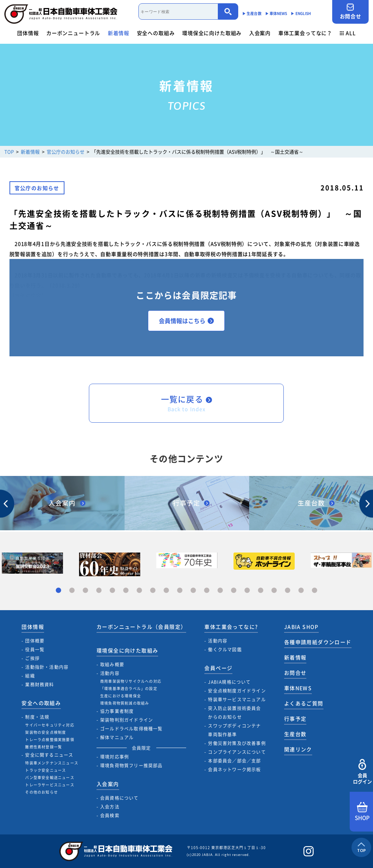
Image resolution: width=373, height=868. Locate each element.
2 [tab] (72, 591)
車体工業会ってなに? (231, 627)
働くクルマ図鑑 (225, 650)
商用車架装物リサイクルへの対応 (131, 681)
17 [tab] (274, 591)
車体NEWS (298, 688)
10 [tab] (180, 591)
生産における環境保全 (121, 696)
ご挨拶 (32, 658)
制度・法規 (37, 717)
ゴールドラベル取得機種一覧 (131, 729)
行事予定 (295, 718)
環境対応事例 (115, 757)
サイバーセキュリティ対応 (50, 725)
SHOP (362, 812)
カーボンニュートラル (73, 33)
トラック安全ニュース (46, 770)
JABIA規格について (229, 682)
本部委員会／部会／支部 (234, 761)
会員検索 (110, 815)
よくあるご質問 (304, 703)
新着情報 (119, 33)
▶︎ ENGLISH (301, 13)
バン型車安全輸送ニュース (50, 777)
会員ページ (218, 668)
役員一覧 (35, 650)
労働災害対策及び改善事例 (237, 743)
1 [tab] (58, 591)
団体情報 (28, 33)
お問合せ (350, 11)
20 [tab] (315, 591)
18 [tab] (288, 591)
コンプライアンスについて (237, 752)
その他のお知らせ (42, 792)
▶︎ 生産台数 (252, 13)
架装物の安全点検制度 (46, 732)
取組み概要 (112, 664)
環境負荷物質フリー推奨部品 (131, 766)
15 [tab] (247, 591)
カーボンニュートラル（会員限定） (141, 627)
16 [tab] (261, 591)
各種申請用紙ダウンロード (318, 642)
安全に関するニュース (49, 755)
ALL (348, 33)
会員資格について (119, 798)
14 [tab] (234, 591)
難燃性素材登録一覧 (44, 747)
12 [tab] (207, 591)
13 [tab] (220, 591)
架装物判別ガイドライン (127, 720)
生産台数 (295, 734)
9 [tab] (166, 591)
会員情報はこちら (186, 321)
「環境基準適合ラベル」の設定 (129, 688)
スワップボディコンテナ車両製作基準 (234, 730)
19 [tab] (301, 591)
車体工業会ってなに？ (305, 33)
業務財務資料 (40, 685)
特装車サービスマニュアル (237, 700)
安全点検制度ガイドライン (237, 691)
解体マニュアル (117, 737)
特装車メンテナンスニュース (52, 763)
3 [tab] (85, 591)
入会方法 (110, 807)
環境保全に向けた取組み (212, 33)
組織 (30, 676)
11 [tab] (193, 591)
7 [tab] (139, 591)
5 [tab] (112, 591)
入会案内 (260, 33)
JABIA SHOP (301, 627)
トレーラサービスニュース (50, 785)
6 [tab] (126, 591)
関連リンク (298, 749)
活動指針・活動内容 (47, 667)
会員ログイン (362, 772)
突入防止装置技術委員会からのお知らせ (234, 713)
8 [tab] (153, 591)
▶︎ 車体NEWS (276, 13)
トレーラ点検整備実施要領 (50, 739)
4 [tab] (99, 591)
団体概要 (35, 641)
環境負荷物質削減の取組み (125, 703)
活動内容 (110, 673)
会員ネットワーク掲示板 (234, 770)
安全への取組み (156, 33)
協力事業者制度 (117, 711)
